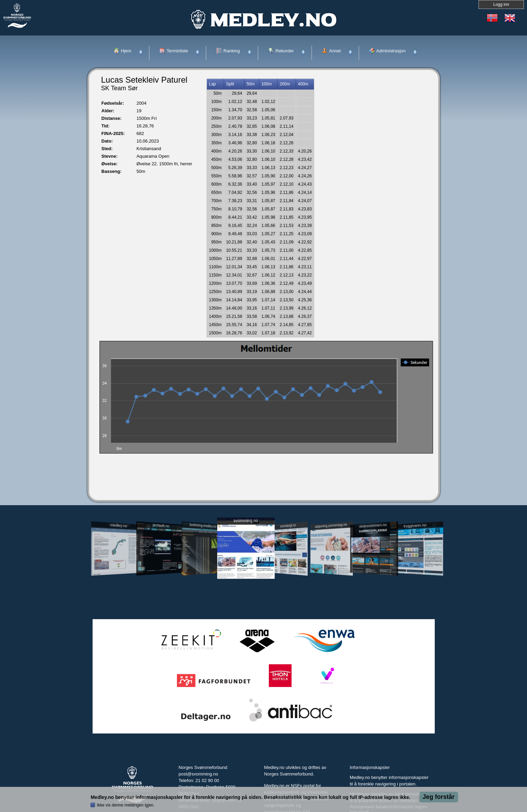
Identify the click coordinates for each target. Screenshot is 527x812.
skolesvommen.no (373, 525)
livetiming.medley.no (203, 526)
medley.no (119, 525)
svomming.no (246, 521)
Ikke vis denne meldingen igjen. (125, 805)
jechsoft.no (161, 525)
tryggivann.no (415, 526)
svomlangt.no (288, 526)
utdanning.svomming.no (331, 525)
